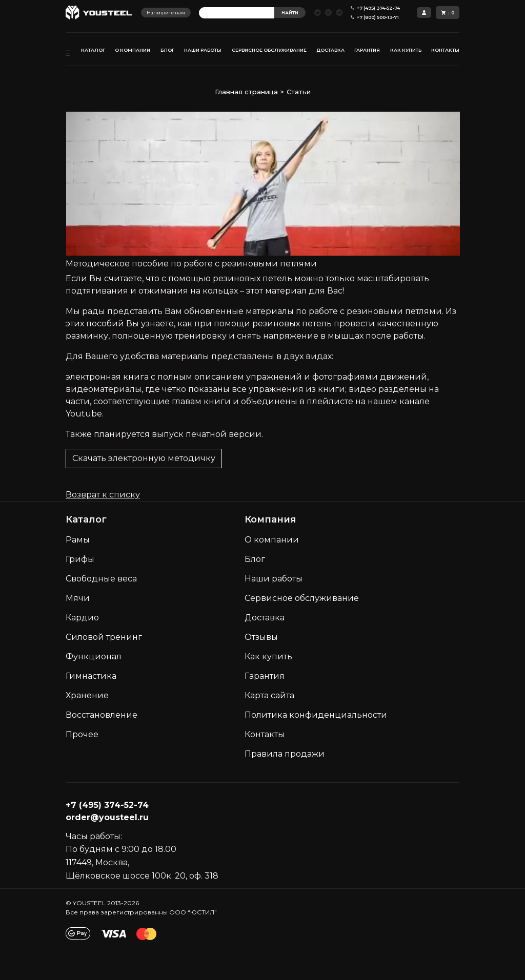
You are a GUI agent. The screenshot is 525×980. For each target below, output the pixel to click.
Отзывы (261, 637)
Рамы (78, 540)
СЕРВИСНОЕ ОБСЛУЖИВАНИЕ (269, 50)
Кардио (82, 618)
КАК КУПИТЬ (406, 50)
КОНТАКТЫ (445, 50)
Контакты (265, 734)
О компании (272, 540)
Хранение (87, 695)
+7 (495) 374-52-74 (107, 805)
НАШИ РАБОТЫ (203, 50)
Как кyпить (268, 656)
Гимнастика (91, 676)
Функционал (94, 656)
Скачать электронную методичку (144, 458)
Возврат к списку (103, 495)
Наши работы (274, 579)
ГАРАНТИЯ (367, 50)
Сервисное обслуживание (302, 598)
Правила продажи (285, 754)
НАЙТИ (290, 13)
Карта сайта (269, 695)
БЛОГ (167, 50)
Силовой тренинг (104, 637)
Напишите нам (166, 13)
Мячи (78, 598)
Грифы (80, 559)
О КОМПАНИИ (133, 50)
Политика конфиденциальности (316, 715)
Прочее (82, 734)
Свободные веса (101, 579)
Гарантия (265, 676)
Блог (255, 559)
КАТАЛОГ (93, 50)
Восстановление (102, 715)
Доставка (265, 618)
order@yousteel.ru (107, 817)
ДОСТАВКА (330, 50)
